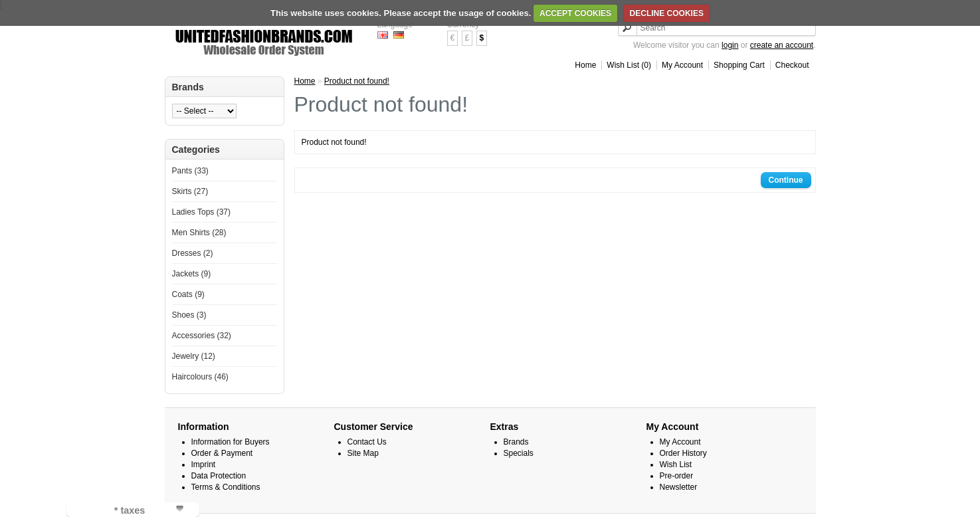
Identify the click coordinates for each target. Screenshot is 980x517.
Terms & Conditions (226, 487)
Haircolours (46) (200, 377)
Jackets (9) (192, 274)
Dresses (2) (193, 253)
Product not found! (357, 81)
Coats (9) (188, 294)
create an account (782, 45)
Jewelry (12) (194, 356)
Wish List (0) (629, 65)
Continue (786, 180)
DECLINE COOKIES (667, 13)
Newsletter (679, 487)
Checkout (792, 65)
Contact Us (367, 442)
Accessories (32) (202, 336)
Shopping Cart (739, 65)
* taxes (130, 510)
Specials (519, 453)
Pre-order (677, 476)
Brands (516, 442)
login (730, 45)
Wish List (676, 465)
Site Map (363, 453)
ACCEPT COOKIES (575, 13)
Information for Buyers (231, 442)
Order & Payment (222, 453)
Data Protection (219, 476)
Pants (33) (190, 171)
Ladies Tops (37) (202, 212)
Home (585, 65)
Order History (683, 453)
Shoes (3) (189, 315)
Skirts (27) (190, 191)
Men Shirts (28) (199, 233)
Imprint (204, 465)
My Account (682, 65)
